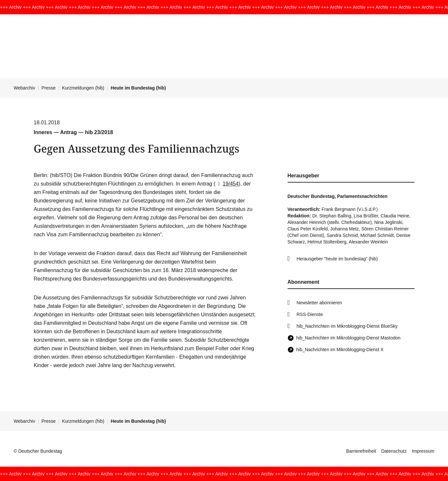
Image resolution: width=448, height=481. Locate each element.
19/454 (227, 184)
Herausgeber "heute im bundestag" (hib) (337, 259)
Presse (49, 88)
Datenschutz (394, 451)
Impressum (423, 451)
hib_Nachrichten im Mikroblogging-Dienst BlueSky (347, 326)
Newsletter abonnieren (319, 303)
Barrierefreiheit (361, 451)
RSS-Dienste (310, 314)
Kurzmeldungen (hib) (83, 88)
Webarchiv (24, 88)
